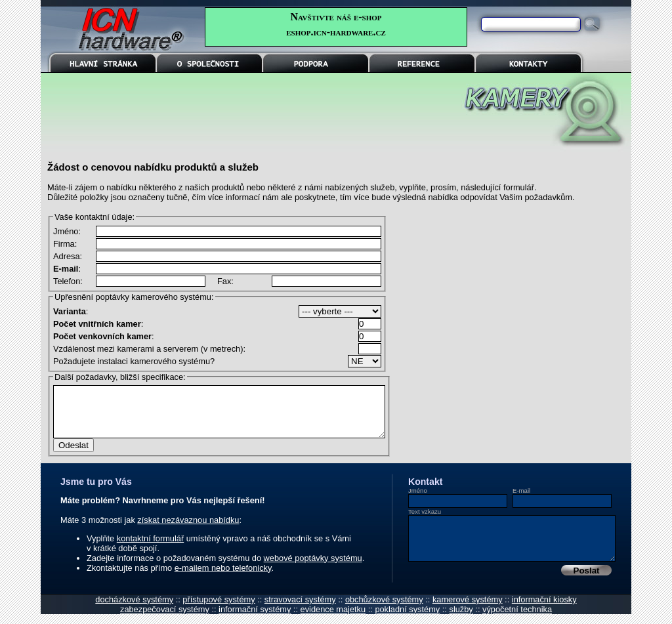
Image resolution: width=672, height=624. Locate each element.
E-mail (521, 500)
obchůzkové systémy (384, 609)
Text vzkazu (425, 521)
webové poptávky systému (313, 568)
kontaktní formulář (150, 548)
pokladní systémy (407, 619)
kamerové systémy (468, 609)
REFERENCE (422, 63)
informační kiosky (544, 609)
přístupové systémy (219, 609)
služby (461, 619)
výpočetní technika (517, 619)
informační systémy (255, 619)
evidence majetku (333, 619)
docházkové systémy (134, 609)
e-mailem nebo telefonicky (223, 578)
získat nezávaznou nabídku (188, 530)
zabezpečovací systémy (165, 619)
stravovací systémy (300, 609)
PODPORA (316, 63)
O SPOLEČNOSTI (209, 63)
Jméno (418, 500)
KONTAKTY (528, 63)
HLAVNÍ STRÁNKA (103, 63)
